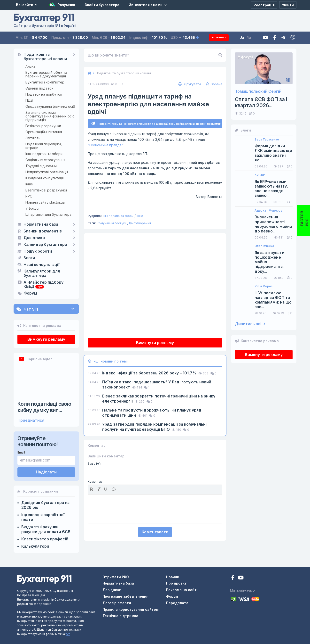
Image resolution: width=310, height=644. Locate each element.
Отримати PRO (116, 577)
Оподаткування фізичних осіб (50, 106)
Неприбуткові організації (47, 172)
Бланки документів (43, 231)
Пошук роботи (38, 251)
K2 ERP (260, 175)
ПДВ (29, 100)
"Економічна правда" (105, 146)
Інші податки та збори (44, 154)
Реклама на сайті (182, 590)
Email (21, 452)
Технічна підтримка (120, 616)
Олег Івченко (264, 246)
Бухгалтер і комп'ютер (45, 82)
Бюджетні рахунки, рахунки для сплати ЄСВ (46, 529)
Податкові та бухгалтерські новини (45, 57)
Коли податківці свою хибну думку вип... (44, 407)
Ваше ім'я (95, 464)
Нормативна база (41, 224)
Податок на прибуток (44, 94)
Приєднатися (31, 420)
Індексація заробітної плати (43, 517)
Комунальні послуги (112, 224)
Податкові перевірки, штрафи (44, 146)
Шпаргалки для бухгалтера (48, 214)
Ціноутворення (140, 224)
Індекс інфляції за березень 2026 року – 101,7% (150, 374)
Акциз (30, 66)
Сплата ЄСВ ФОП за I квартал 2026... (261, 102)
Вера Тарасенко (267, 140)
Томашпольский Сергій (258, 91)
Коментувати (155, 533)
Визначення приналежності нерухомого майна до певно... (273, 224)
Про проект (176, 583)
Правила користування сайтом (131, 609)
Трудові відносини (41, 166)
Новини (173, 577)
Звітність (33, 138)
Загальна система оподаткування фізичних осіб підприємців (50, 116)
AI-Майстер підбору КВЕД (43, 285)
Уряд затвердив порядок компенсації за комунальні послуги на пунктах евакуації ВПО (154, 427)
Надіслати (46, 472)
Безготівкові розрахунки (46, 190)
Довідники (34, 238)
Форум (30, 293)
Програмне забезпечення (125, 596)
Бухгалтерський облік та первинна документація (46, 74)
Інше (29, 184)
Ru (254, 37)
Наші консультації (41, 265)
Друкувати (189, 84)
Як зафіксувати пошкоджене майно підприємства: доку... (269, 262)
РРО (29, 196)
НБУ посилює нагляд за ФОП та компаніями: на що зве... (273, 300)
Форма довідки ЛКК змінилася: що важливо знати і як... (273, 153)
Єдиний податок (39, 88)
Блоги (29, 258)
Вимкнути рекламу (46, 339)
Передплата (221, 37)
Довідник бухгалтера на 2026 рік (45, 505)
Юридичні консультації (45, 178)
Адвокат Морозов (268, 211)
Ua (247, 37)
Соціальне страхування (45, 160)
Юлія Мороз (263, 286)
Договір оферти (117, 603)
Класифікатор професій (45, 539)
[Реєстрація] (264, 5)
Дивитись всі (250, 324)
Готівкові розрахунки (43, 126)
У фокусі (32, 208)
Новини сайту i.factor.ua (45, 202)
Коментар (95, 482)
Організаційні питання (44, 132)
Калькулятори (35, 546)
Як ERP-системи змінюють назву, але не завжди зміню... (271, 189)
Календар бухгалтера (45, 245)
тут (68, 634)
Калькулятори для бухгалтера (42, 273)
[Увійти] (288, 5)
